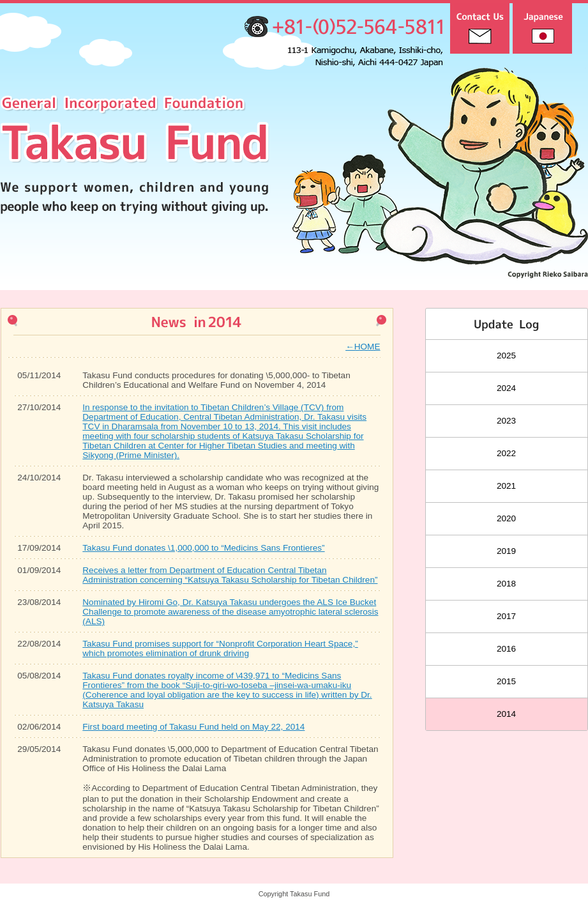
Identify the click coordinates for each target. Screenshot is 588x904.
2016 (506, 649)
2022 (506, 453)
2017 (506, 616)
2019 (506, 551)
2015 (506, 681)
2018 (506, 584)
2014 (506, 714)
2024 (506, 388)
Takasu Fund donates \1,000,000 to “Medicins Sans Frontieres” (203, 548)
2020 (506, 518)
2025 (506, 356)
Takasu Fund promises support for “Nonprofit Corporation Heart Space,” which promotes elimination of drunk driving (220, 648)
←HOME (363, 347)
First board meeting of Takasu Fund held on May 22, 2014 (193, 727)
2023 (506, 421)
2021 (506, 486)
